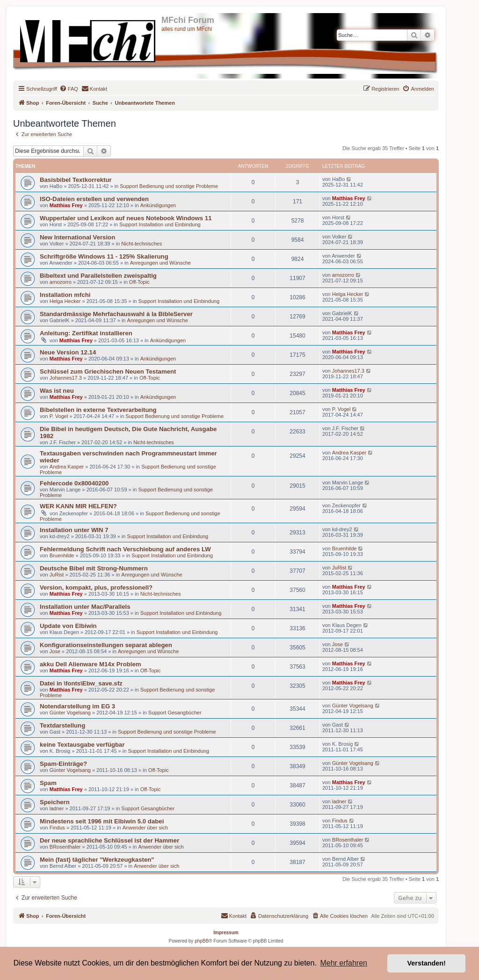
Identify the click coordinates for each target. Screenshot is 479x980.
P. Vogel (59, 416)
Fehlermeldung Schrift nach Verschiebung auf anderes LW (125, 549)
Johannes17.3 (66, 378)
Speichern (55, 802)
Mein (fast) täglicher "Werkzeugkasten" (97, 860)
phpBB (202, 941)
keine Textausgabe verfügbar (82, 745)
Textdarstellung (62, 725)
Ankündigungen (158, 205)
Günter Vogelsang (70, 713)
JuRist (57, 575)
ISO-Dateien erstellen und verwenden (94, 199)
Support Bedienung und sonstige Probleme (169, 186)
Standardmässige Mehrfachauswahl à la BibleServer (116, 314)
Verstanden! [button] (427, 963)
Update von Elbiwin (68, 626)
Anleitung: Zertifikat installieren (86, 333)
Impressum (226, 933)
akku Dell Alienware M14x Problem (90, 664)
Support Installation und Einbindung (160, 224)
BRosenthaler (65, 847)
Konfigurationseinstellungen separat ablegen (106, 645)
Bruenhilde (62, 555)
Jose (55, 651)
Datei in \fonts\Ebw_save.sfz (81, 683)
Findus (57, 828)
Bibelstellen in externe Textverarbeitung (98, 410)
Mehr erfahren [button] (344, 963)
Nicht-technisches (142, 244)
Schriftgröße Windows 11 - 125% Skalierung (104, 256)
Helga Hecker (65, 301)
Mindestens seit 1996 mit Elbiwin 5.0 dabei (102, 821)
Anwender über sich (145, 828)
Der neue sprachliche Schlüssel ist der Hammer (109, 840)
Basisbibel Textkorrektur (76, 180)
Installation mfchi (65, 295)
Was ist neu (57, 391)
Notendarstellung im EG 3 (77, 706)
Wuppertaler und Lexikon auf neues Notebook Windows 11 (126, 218)
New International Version (77, 237)
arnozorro (61, 282)
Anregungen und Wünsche (160, 263)
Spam (48, 783)
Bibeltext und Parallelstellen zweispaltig (98, 276)
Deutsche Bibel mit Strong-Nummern (94, 568)
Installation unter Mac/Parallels (85, 607)
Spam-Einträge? (63, 764)
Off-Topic (139, 282)
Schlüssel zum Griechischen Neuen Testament (108, 371)
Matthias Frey (66, 205)
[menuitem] (69, 89)
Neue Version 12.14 (68, 352)
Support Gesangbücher (175, 713)
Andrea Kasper (67, 467)
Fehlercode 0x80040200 (74, 483)
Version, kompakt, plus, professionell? (96, 587)
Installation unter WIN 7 (74, 530)
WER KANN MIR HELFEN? (78, 506)
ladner (57, 808)
